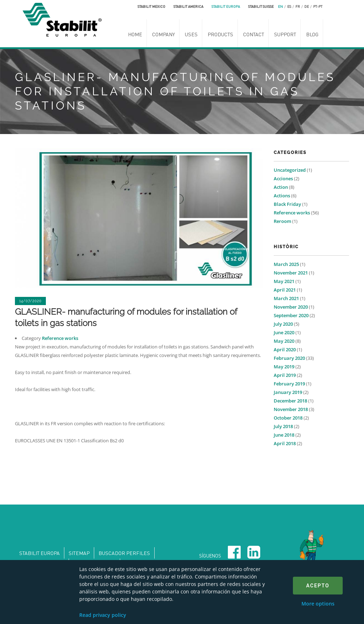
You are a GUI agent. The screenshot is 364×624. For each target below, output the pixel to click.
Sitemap (79, 553)
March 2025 (286, 264)
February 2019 (289, 384)
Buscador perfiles (124, 553)
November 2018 (291, 409)
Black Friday (287, 204)
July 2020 (283, 324)
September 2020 (291, 315)
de (307, 6)
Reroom (282, 221)
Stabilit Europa (226, 6)
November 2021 (291, 273)
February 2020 (289, 358)
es (289, 6)
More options (318, 604)
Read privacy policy (103, 615)
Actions (282, 196)
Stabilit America (188, 6)
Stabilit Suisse (261, 6)
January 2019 (288, 392)
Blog (312, 34)
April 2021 (285, 290)
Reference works (60, 338)
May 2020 (284, 341)
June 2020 (284, 332)
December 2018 (290, 401)
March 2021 (286, 298)
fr (298, 6)
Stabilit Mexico (151, 6)
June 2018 (284, 435)
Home (135, 34)
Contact (254, 34)
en (280, 6)
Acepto (318, 586)
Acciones (283, 178)
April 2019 (285, 375)
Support (285, 34)
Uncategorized (290, 170)
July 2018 (283, 426)
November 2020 (291, 307)
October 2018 (288, 418)
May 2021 (284, 281)
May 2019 (284, 367)
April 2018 (285, 443)
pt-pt (318, 6)
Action (281, 187)
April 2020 (285, 350)
